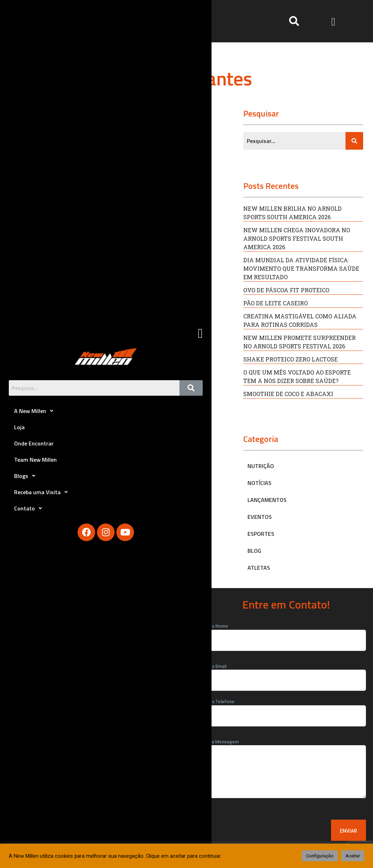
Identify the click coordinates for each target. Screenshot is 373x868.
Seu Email (286, 674)
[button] (333, 21)
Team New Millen (35, 460)
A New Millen (36, 411)
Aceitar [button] (353, 856)
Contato (30, 508)
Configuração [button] (320, 856)
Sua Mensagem (286, 771)
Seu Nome (286, 633)
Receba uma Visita (43, 492)
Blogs (27, 476)
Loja (19, 427)
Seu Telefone (286, 709)
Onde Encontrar (34, 443)
